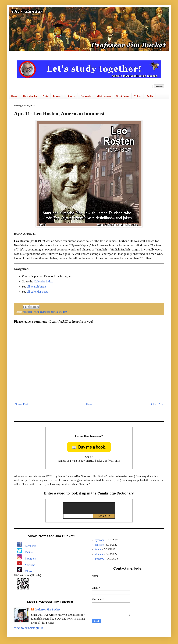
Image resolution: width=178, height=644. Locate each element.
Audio (150, 96)
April (36, 312)
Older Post (157, 404)
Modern (63, 312)
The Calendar (30, 96)
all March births (37, 286)
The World (86, 96)
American (28, 312)
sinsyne (99, 545)
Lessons (57, 96)
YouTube (30, 565)
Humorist (45, 312)
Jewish (54, 312)
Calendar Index (43, 281)
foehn (98, 549)
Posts (45, 96)
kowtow (100, 559)
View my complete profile (29, 628)
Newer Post (21, 404)
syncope (100, 540)
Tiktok (29, 571)
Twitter (29, 552)
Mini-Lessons (104, 96)
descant (99, 554)
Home (14, 96)
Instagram (30, 559)
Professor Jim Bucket (47, 610)
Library (71, 96)
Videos (138, 96)
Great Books (122, 96)
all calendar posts (38, 292)
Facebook (30, 546)
